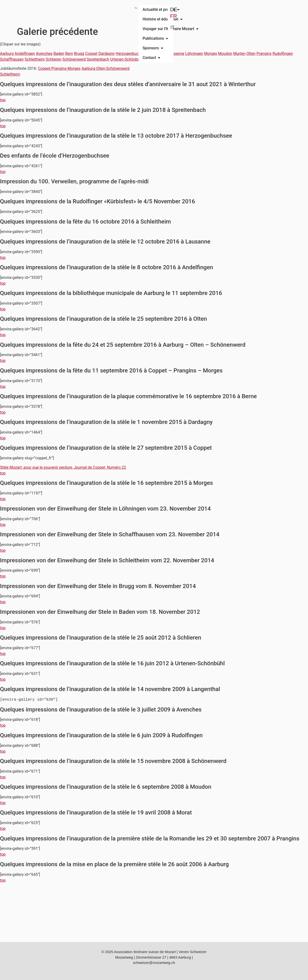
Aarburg (7, 54)
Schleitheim (35, 59)
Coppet (91, 54)
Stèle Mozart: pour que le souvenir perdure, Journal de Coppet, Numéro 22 (63, 467)
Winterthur (153, 59)
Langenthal (157, 54)
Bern (69, 54)
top (3, 100)
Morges (211, 54)
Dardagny (107, 54)
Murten (239, 54)
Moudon (225, 54)
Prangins (264, 54)
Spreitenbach (98, 59)
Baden (59, 54)
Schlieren (54, 59)
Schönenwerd (74, 59)
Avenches (44, 54)
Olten (251, 54)
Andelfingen (25, 54)
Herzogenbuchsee (131, 54)
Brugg (79, 54)
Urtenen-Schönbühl (127, 59)
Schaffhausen (12, 59)
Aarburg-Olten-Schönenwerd (106, 68)
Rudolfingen (283, 54)
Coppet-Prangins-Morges (59, 68)
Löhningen (194, 54)
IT (266, 21)
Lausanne (176, 54)
